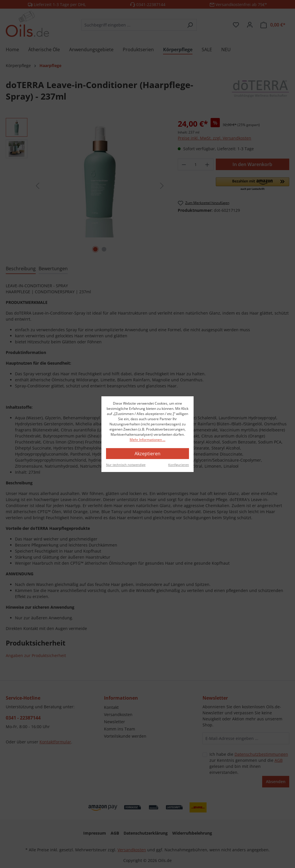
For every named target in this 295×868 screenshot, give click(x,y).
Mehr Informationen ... (147, 440)
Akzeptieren (147, 454)
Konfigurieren (179, 465)
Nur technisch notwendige (126, 465)
